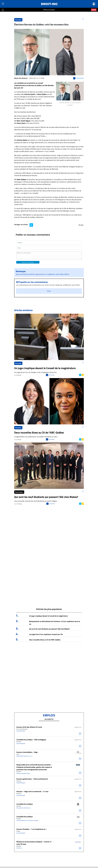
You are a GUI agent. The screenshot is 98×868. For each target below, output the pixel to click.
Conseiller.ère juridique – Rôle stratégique (31, 740)
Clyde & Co (19, 848)
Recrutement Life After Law (23, 808)
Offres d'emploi (49, 10)
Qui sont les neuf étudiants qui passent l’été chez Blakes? (49, 629)
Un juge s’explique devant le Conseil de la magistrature (48, 616)
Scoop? (94, 10)
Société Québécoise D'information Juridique (27, 820)
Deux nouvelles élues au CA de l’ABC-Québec (45, 640)
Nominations (19, 492)
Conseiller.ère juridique (24, 817)
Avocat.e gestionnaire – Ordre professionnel (32, 779)
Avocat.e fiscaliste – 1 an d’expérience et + (31, 829)
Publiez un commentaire (28, 262)
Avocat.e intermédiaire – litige (27, 752)
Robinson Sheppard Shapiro (23, 773)
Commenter (51, 375)
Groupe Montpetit (21, 731)
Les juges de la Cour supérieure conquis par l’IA (46, 634)
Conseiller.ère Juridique (25, 804)
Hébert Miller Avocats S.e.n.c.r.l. (24, 756)
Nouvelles (18, 20)
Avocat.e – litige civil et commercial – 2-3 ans (32, 791)
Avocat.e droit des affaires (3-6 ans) (29, 727)
